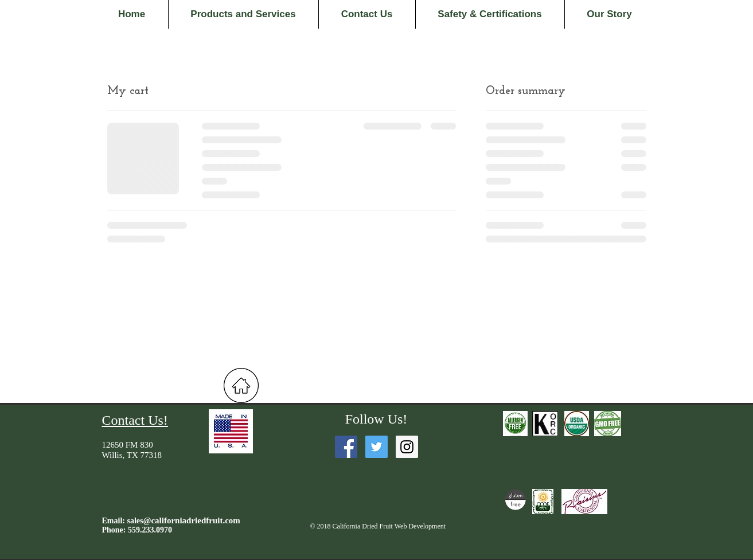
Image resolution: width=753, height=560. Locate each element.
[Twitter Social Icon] (376, 447)
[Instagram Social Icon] (407, 447)
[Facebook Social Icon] (346, 447)
